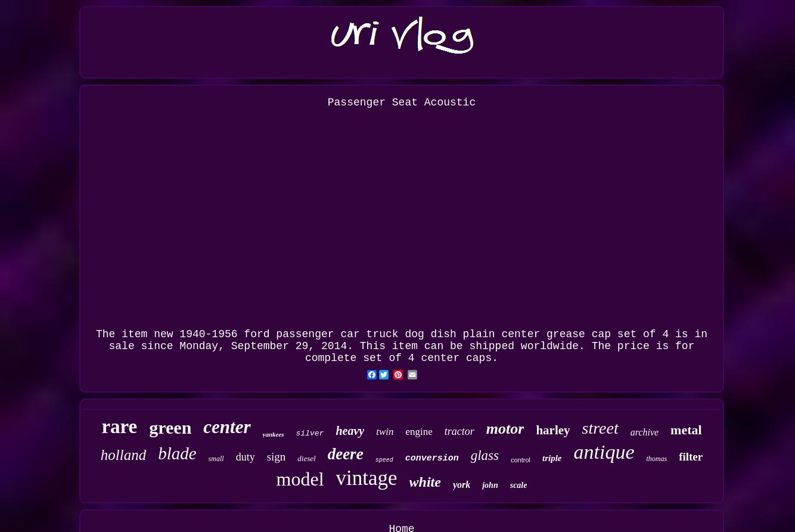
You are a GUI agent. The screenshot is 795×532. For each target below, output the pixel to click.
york (462, 485)
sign (277, 457)
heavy (350, 431)
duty (246, 457)
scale (519, 485)
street (600, 428)
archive (645, 432)
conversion (432, 458)
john (490, 485)
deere (346, 454)
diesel (306, 458)
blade (177, 453)
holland (123, 455)
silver (310, 433)
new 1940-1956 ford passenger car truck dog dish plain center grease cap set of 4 (411, 334)
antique (604, 452)
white (425, 482)
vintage (367, 478)
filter (691, 457)
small (216, 459)
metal (686, 430)
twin (385, 432)
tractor (459, 431)
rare (119, 427)
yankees (274, 434)
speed (384, 460)
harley (553, 430)
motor (505, 429)
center (227, 427)
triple (552, 458)
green (170, 427)
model (300, 479)
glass (485, 455)
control (521, 460)
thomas (656, 459)
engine (419, 432)
